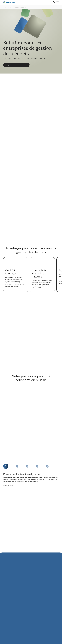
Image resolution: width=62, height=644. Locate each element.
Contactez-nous (8, 486)
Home (5, 7)
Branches (10, 7)
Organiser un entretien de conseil (16, 65)
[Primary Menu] (57, 2)
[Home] (28, 2)
